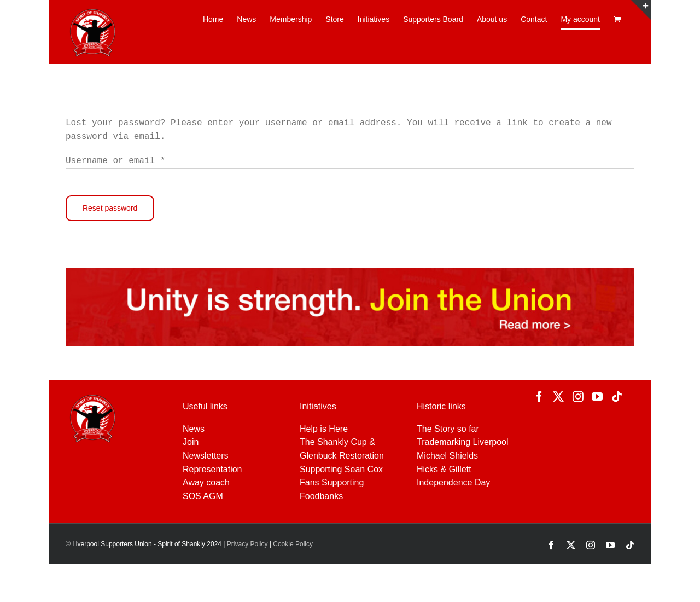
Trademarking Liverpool (462, 442)
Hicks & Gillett (444, 469)
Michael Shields (447, 456)
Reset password (110, 208)
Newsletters (206, 456)
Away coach (206, 482)
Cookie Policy (293, 544)
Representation (212, 469)
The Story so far (448, 429)
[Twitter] (558, 397)
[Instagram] (578, 397)
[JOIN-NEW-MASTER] (350, 272)
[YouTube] (597, 397)
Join (191, 442)
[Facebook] (539, 397)
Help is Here (324, 429)
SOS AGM (203, 496)
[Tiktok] (617, 397)
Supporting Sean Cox (341, 469)
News (194, 429)
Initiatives (318, 406)
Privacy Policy (246, 544)
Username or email (115, 161)
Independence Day (453, 482)
